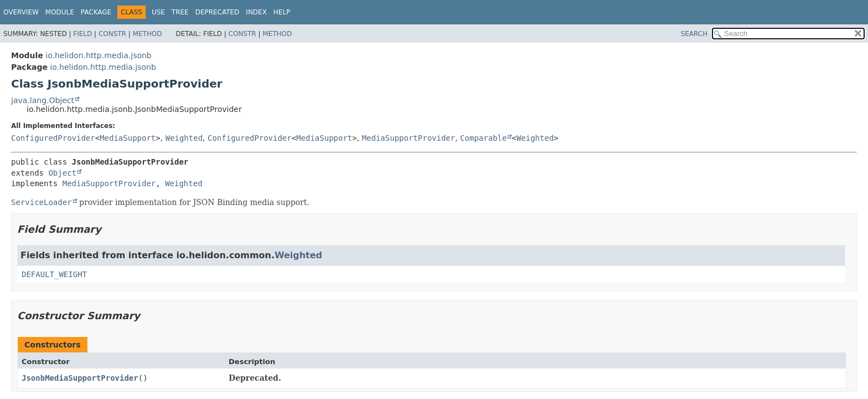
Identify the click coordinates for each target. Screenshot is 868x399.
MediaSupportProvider (409, 138)
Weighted (184, 138)
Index (256, 12)
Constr (112, 34)
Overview (21, 12)
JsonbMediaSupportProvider (80, 378)
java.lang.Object (43, 100)
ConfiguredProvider (53, 138)
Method (148, 34)
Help (282, 12)
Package (96, 12)
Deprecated (218, 12)
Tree (180, 12)
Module (60, 12)
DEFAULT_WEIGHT (54, 274)
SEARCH (694, 34)
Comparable (483, 138)
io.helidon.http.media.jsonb (98, 55)
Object (62, 173)
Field (82, 34)
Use (158, 12)
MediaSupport (128, 138)
